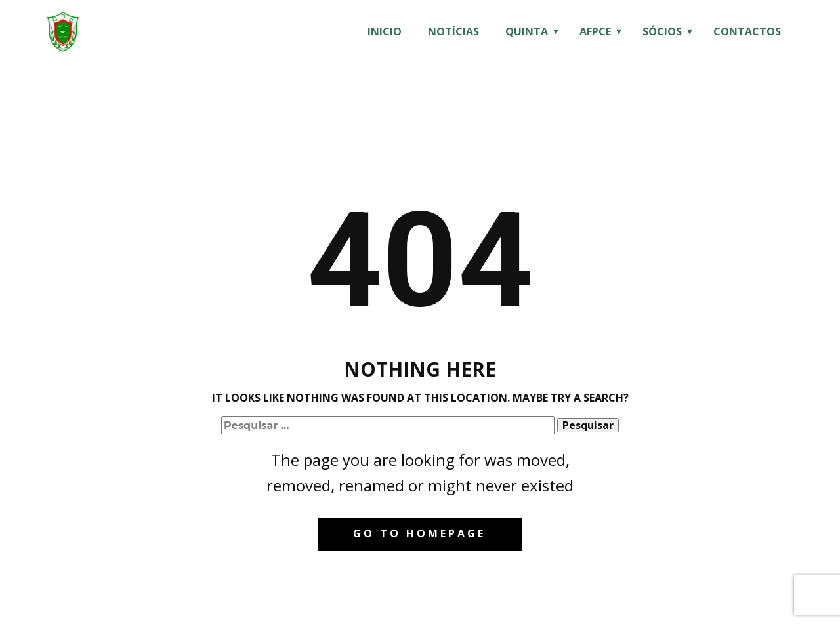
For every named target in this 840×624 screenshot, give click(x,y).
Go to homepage (419, 533)
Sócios (662, 31)
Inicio (385, 31)
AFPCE (595, 31)
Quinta (527, 31)
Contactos (747, 31)
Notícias (453, 31)
